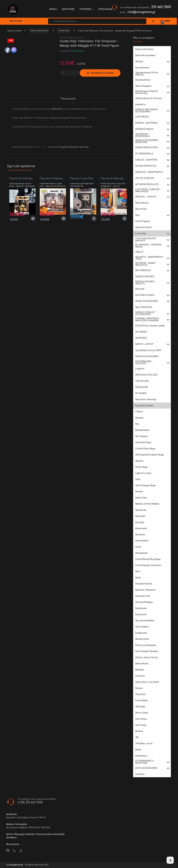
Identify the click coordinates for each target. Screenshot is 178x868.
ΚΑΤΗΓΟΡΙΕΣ (68, 9)
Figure (74, 178)
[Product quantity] (69, 73)
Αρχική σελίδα (15, 31)
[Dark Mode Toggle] (170, 860)
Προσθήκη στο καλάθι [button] (94, 219)
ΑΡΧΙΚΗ (53, 9)
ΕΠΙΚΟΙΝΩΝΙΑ (105, 9)
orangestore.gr (16, 865)
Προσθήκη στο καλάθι (102, 73)
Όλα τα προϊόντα (39, 31)
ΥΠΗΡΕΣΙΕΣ (85, 9)
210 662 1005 (161, 7)
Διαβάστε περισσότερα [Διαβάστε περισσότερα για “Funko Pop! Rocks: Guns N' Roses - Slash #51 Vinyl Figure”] (33, 219)
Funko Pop (64, 31)
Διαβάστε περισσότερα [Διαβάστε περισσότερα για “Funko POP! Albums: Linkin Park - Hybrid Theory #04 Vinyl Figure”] (63, 219)
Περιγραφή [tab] (68, 99)
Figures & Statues (67, 38)
